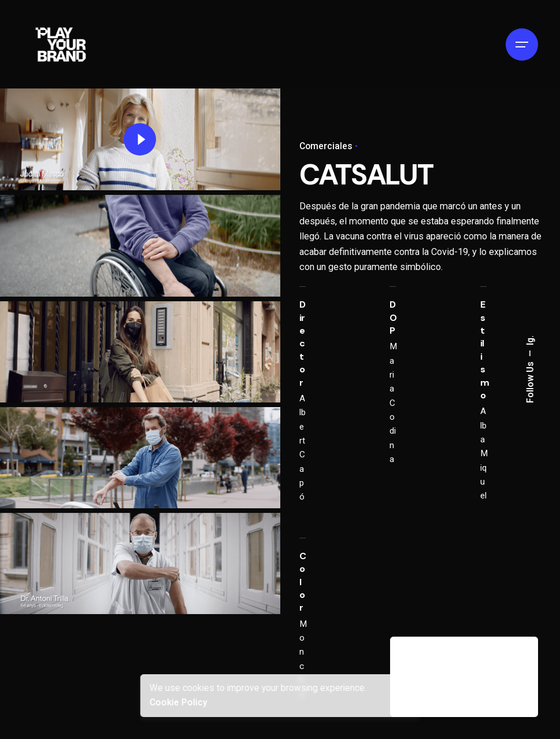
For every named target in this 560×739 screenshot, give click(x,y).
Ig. (531, 341)
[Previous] (476, 662)
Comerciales (326, 146)
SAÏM (426, 686)
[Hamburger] (522, 45)
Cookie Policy (178, 703)
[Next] (509, 662)
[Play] (140, 139)
